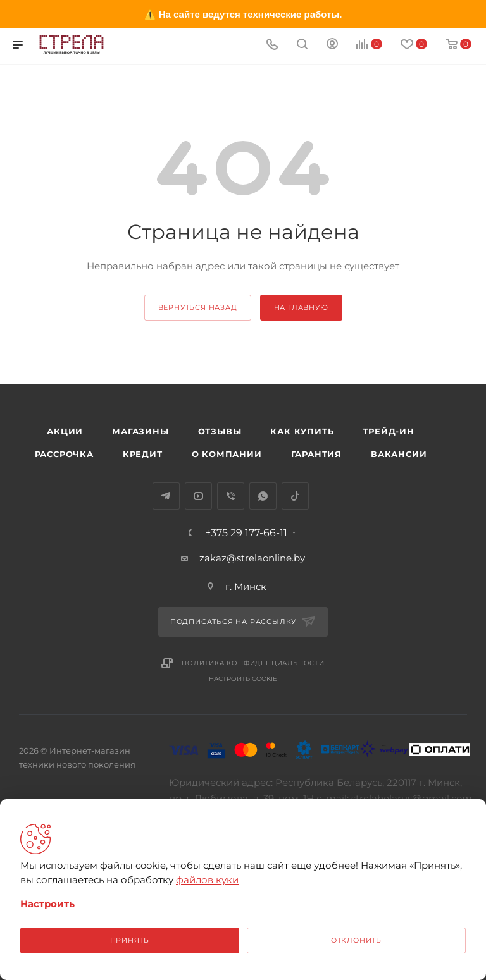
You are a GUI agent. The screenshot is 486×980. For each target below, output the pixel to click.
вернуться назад (198, 307)
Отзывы (220, 431)
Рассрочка (64, 454)
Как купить (302, 431)
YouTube (198, 496)
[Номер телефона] (272, 45)
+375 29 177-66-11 (246, 533)
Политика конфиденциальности (253, 663)
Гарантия (316, 454)
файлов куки (207, 880)
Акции (65, 431)
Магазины (140, 431)
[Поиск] (302, 45)
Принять (130, 940)
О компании (227, 454)
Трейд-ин (388, 431)
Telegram (166, 496)
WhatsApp (263, 496)
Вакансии (399, 454)
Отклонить (356, 940)
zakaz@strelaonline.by (252, 558)
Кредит (143, 454)
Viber (231, 496)
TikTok (295, 496)
